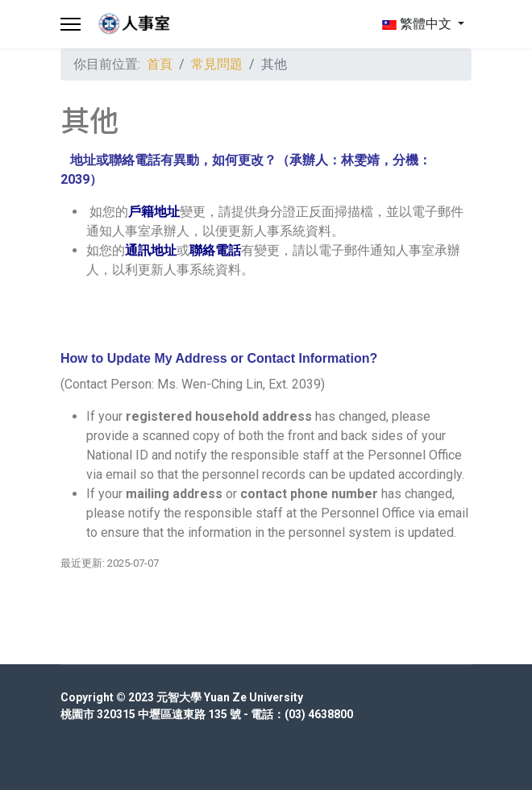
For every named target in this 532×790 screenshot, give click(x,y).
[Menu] (71, 24)
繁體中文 (417, 24)
